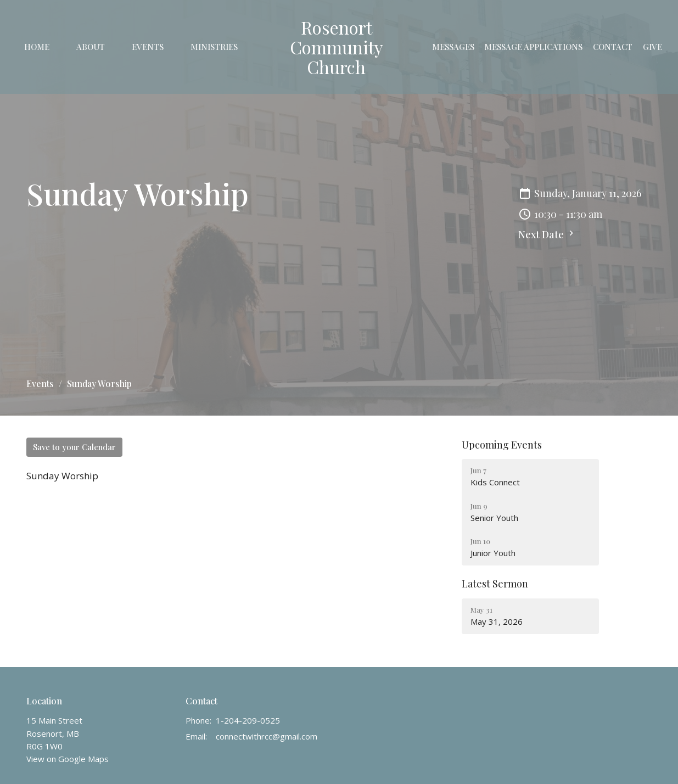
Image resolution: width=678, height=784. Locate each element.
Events (148, 47)
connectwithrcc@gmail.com (267, 736)
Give (652, 47)
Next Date (547, 234)
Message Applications (533, 47)
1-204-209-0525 (248, 720)
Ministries (214, 47)
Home (37, 47)
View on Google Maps (68, 759)
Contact (613, 47)
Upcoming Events (502, 445)
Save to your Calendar (74, 447)
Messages (453, 47)
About (91, 47)
